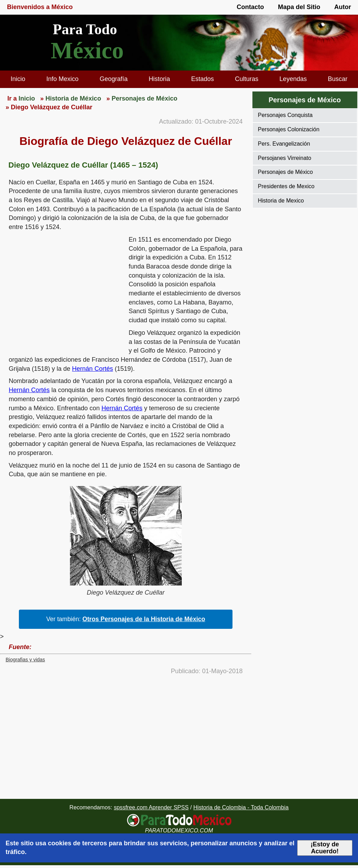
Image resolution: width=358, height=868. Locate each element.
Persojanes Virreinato (285, 158)
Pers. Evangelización (284, 144)
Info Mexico (63, 79)
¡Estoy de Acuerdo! (325, 848)
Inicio (18, 79)
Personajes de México (305, 100)
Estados (203, 79)
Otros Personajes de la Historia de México (144, 619)
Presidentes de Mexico (286, 186)
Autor (343, 7)
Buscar (338, 79)
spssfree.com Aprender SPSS (151, 807)
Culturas (247, 79)
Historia (159, 79)
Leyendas (293, 79)
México (87, 50)
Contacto (250, 7)
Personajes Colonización (289, 129)
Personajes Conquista (285, 115)
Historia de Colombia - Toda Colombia (241, 807)
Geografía (114, 79)
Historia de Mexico (281, 201)
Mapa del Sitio (299, 7)
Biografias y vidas (25, 660)
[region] (64, 289)
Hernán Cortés (92, 369)
